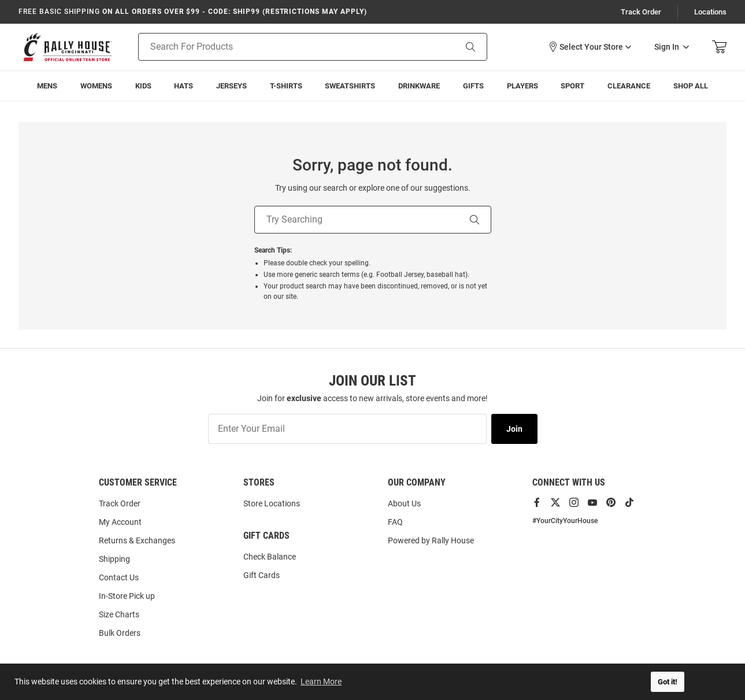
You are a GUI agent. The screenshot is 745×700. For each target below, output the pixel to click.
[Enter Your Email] (347, 429)
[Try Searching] (357, 220)
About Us (404, 503)
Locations (710, 12)
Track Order (641, 12)
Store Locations (272, 503)
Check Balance (270, 557)
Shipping (114, 559)
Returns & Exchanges (137, 540)
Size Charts (119, 614)
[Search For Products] (282, 47)
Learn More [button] (321, 682)
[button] (590, 47)
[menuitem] (48, 86)
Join (514, 429)
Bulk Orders (120, 633)
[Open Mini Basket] (719, 47)
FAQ (395, 522)
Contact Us (119, 577)
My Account (120, 522)
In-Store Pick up (127, 596)
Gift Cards (262, 575)
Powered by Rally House (431, 540)
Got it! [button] (668, 682)
